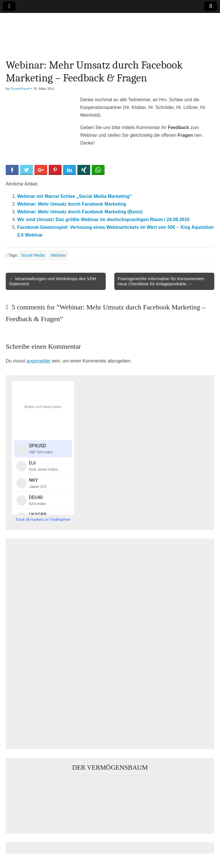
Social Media (33, 255)
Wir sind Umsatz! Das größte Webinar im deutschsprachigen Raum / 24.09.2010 (103, 220)
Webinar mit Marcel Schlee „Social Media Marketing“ (74, 196)
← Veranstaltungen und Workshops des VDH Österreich (53, 281)
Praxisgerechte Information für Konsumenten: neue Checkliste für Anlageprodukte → (162, 281)
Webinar (58, 255)
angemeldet (38, 361)
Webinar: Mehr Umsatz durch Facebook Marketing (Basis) (80, 212)
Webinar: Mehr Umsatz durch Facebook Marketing (72, 204)
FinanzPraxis (20, 88)
